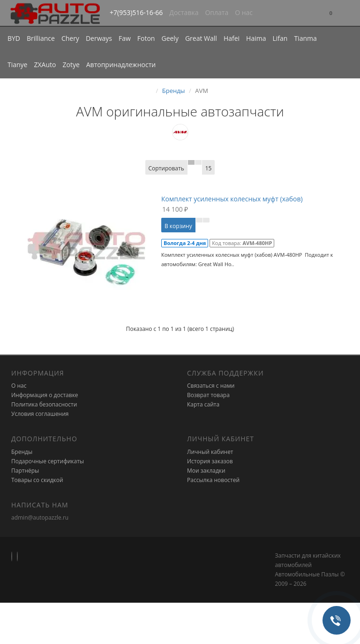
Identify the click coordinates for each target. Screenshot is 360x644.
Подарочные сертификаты (48, 461)
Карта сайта (203, 404)
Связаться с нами (211, 386)
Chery (70, 38)
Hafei (232, 38)
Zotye (71, 65)
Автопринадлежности (121, 65)
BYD (14, 38)
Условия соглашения (40, 414)
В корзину (178, 226)
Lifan (280, 38)
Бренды (174, 91)
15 (209, 168)
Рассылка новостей (213, 480)
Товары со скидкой (37, 480)
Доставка (184, 12)
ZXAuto (45, 65)
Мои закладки (206, 471)
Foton (146, 38)
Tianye (18, 65)
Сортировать (166, 168)
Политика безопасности (44, 404)
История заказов (210, 461)
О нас (244, 12)
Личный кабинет (210, 452)
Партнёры (25, 471)
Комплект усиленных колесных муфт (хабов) (232, 199)
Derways (99, 38)
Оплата (217, 12)
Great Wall (201, 38)
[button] (331, 13)
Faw (125, 38)
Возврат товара (208, 395)
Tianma (305, 38)
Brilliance (41, 38)
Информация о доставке (45, 395)
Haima (256, 38)
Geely (170, 38)
